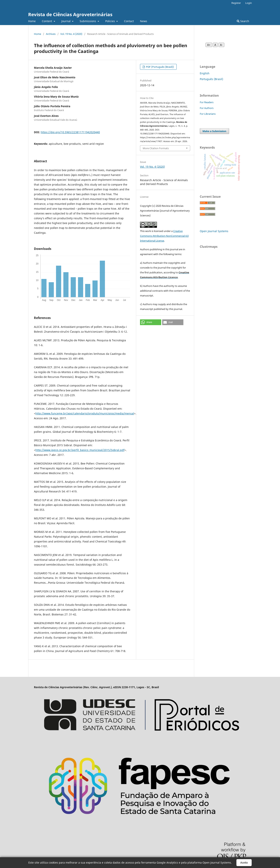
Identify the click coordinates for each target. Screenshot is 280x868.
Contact (129, 21)
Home (32, 21)
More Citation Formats (156, 148)
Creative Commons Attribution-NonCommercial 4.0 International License (164, 236)
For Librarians (208, 114)
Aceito (244, 863)
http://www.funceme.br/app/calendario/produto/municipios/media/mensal (85, 413)
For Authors (207, 108)
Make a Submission (214, 131)
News (144, 21)
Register (236, 3)
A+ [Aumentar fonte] (209, 45)
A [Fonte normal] (215, 45)
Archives (51, 34)
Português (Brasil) (211, 79)
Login (249, 3)
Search (243, 21)
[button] (151, 322)
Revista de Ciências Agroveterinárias (70, 14)
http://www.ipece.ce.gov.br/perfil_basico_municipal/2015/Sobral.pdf (80, 450)
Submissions (88, 21)
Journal (66, 21)
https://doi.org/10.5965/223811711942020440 (70, 132)
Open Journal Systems (214, 231)
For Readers (207, 102)
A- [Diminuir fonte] (221, 45)
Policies (110, 21)
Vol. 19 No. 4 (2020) (71, 34)
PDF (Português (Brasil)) (160, 67)
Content (47, 21)
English (205, 73)
